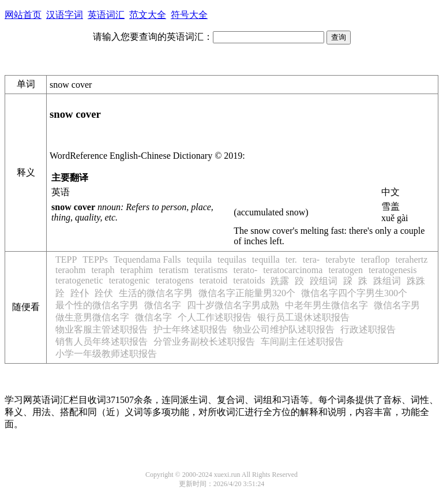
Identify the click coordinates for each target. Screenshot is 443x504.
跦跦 (416, 281)
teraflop (376, 260)
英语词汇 (106, 15)
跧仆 (80, 293)
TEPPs (95, 260)
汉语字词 (65, 15)
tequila (200, 260)
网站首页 (23, 15)
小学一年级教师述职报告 (106, 354)
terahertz (411, 260)
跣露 (280, 281)
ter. (291, 260)
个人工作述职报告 (215, 317)
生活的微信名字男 (156, 293)
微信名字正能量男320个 (247, 293)
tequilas (232, 260)
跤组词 (324, 281)
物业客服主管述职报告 (102, 329)
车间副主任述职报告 (302, 341)
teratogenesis (393, 270)
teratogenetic (79, 280)
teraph (103, 270)
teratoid (213, 280)
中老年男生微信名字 (326, 305)
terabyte (340, 260)
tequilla (266, 260)
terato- (246, 270)
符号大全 (189, 15)
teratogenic (129, 280)
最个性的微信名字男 (97, 305)
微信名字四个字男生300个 (354, 293)
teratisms (211, 270)
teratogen (346, 270)
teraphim (136, 270)
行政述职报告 (368, 329)
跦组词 (387, 281)
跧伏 (104, 293)
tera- (311, 260)
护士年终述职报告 (190, 329)
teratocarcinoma (293, 270)
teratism (174, 270)
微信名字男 (397, 305)
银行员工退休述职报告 (303, 317)
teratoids (249, 280)
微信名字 (163, 305)
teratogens (175, 280)
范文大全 (148, 15)
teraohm (70, 270)
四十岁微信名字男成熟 (233, 305)
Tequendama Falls (147, 260)
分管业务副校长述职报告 (204, 341)
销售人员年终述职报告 (102, 341)
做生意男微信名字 (92, 317)
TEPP (66, 260)
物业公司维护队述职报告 (284, 329)
